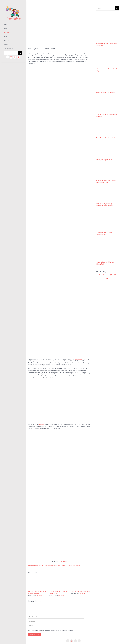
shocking (42, 425)
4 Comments (83, 593)
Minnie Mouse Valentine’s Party (105, 138)
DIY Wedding (59, 566)
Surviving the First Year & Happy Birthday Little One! (106, 182)
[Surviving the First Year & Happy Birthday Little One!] (107, 170)
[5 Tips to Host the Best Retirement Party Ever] (107, 103)
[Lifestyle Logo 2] (13, 5)
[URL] (56, 626)
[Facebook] (99, 275)
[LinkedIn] (111, 275)
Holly (31, 566)
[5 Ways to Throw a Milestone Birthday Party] (107, 248)
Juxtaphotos (63, 562)
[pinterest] (15, 57)
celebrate (78, 566)
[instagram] (11, 57)
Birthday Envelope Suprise (104, 160)
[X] (103, 275)
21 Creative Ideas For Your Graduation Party (104, 234)
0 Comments (70, 566)
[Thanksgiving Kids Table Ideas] (107, 82)
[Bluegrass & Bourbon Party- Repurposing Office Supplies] (107, 193)
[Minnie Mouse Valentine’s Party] (107, 127)
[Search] (20, 53)
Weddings (64, 566)
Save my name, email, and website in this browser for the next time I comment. (52, 631)
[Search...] (11, 53)
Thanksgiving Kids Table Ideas (80, 592)
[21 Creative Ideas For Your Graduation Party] (107, 219)
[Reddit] (107, 275)
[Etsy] (7, 57)
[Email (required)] (56, 621)
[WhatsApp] (115, 275)
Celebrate (53, 566)
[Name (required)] (56, 617)
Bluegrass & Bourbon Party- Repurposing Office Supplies (104, 204)
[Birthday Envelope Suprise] (107, 149)
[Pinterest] (107, 279)
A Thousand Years (79, 359)
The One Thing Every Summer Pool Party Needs (37, 593)
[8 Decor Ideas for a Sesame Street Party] (107, 57)
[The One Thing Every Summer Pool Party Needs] (107, 26)
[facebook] (19, 57)
